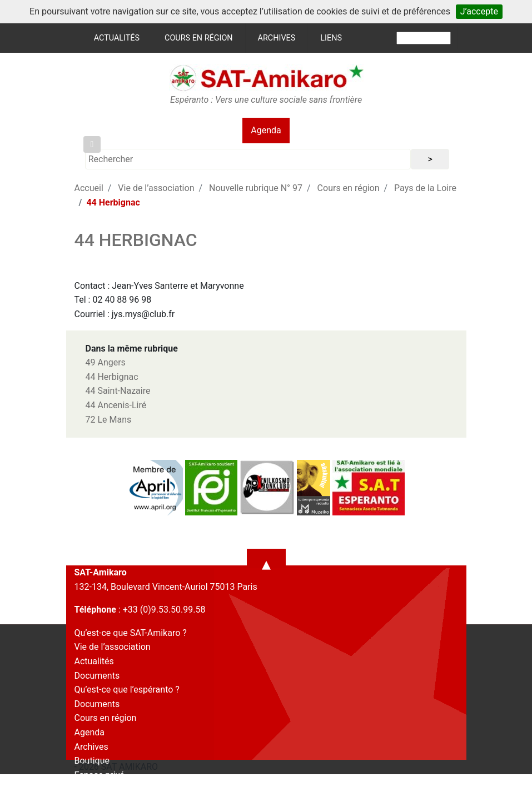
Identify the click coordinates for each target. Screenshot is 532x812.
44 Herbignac (112, 377)
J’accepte (479, 11)
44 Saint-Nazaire (118, 391)
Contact (90, 789)
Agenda (266, 130)
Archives (277, 38)
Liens (331, 38)
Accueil (89, 188)
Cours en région (199, 38)
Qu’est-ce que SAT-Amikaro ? (131, 633)
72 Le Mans (109, 420)
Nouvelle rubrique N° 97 (256, 188)
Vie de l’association (156, 188)
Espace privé (100, 775)
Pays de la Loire (425, 188)
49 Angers (106, 362)
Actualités (117, 38)
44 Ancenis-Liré (116, 405)
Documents (97, 676)
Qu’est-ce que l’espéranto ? (127, 690)
